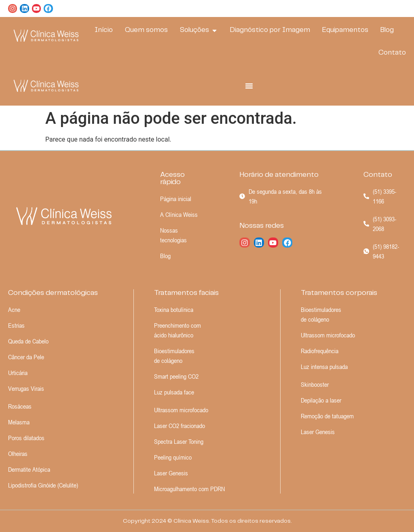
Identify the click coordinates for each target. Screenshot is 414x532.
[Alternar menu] (249, 86)
